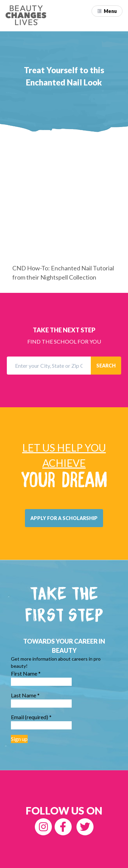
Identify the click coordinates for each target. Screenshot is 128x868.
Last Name (25, 695)
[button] (107, 11)
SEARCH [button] (106, 366)
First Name (26, 673)
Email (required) (31, 717)
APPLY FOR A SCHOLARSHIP (64, 518)
